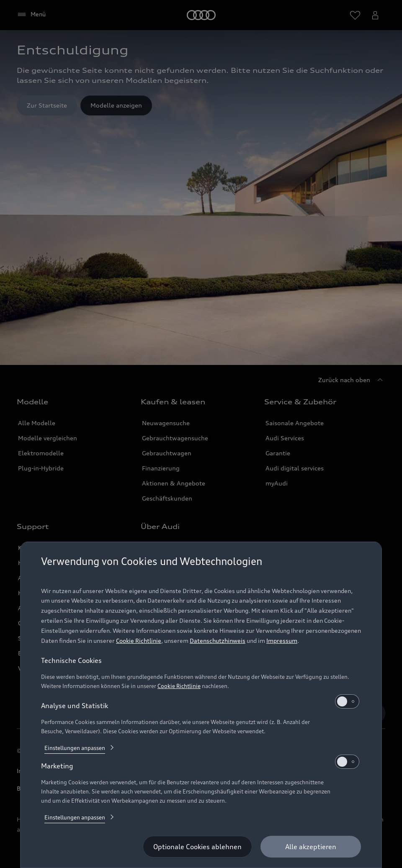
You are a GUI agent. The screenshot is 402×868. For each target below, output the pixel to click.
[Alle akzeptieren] (311, 847)
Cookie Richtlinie (139, 641)
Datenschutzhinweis (218, 641)
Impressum (282, 641)
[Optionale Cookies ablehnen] (197, 847)
